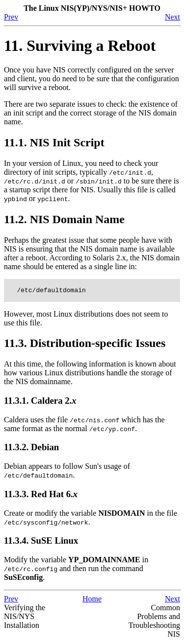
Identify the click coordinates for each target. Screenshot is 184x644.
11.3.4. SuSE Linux (41, 542)
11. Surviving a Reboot (80, 46)
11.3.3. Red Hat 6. (41, 495)
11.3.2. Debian (31, 448)
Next (172, 17)
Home (92, 600)
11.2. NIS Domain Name (64, 219)
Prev (11, 17)
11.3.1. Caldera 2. (40, 402)
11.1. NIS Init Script (54, 142)
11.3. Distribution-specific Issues (85, 345)
